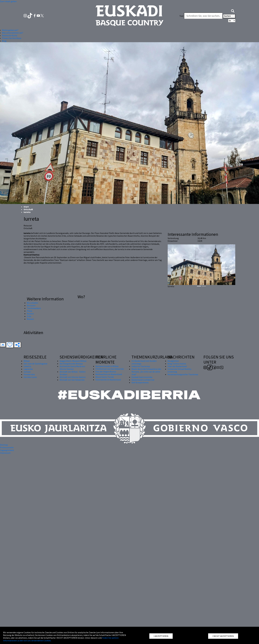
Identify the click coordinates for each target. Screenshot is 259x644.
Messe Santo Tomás (105, 377)
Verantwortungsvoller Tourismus (183, 374)
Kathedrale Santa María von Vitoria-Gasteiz (72, 368)
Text (182, 16)
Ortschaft (28, 209)
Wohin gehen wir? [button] (10, 30)
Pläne (30, 311)
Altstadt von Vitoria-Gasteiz (73, 377)
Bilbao (27, 361)
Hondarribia (29, 374)
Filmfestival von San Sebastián (110, 369)
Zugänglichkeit (7, 450)
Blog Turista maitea (177, 364)
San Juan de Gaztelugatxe (35, 364)
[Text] (203, 16)
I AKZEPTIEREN (161, 636)
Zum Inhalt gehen (8, 1)
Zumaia (27, 372)
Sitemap (4, 445)
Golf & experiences (140, 382)
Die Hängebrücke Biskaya (71, 364)
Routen (30, 314)
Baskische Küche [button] (10, 35)
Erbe (29, 316)
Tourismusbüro (34, 308)
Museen (30, 319)
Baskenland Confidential (143, 380)
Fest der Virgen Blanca (106, 372)
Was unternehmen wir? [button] (13, 33)
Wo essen (31, 305)
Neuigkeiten (173, 361)
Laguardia (28, 369)
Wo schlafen (33, 303)
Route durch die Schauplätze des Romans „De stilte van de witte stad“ (146, 372)
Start (26, 207)
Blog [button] (4, 41)
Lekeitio (27, 366)
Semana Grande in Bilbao (107, 366)
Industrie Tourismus (141, 366)
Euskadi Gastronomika (142, 377)
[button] (233, 11)
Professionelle (7, 447)
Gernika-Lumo (30, 377)
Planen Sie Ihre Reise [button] (12, 38)
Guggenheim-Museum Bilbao (73, 361)
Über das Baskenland (177, 366)
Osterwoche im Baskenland (108, 380)
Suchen (229, 16)
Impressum (5, 453)
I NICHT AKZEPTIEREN (223, 636)
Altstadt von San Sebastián (72, 380)
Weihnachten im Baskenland (109, 374)
